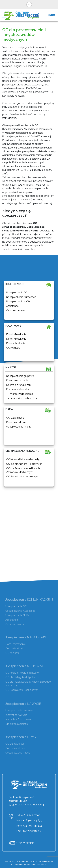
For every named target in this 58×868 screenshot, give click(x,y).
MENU (51, 15)
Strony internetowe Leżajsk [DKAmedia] (35, 864)
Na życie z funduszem (18, 719)
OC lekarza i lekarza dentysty (22, 673)
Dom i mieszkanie (15, 644)
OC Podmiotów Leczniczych (22, 690)
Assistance (12, 620)
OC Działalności (15, 744)
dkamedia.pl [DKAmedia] (17, 864)
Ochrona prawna (15, 624)
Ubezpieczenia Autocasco (20, 611)
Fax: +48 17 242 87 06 (29, 831)
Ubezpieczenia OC (16, 606)
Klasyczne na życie (16, 715)
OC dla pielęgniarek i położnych (23, 677)
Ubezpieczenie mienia (18, 753)
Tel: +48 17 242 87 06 (28, 815)
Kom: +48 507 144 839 (29, 820)
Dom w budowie (15, 649)
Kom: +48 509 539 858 (29, 826)
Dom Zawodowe (15, 748)
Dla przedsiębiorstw (17, 724)
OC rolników (12, 653)
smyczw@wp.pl (25, 842)
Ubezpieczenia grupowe (19, 710)
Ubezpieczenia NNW (17, 615)
